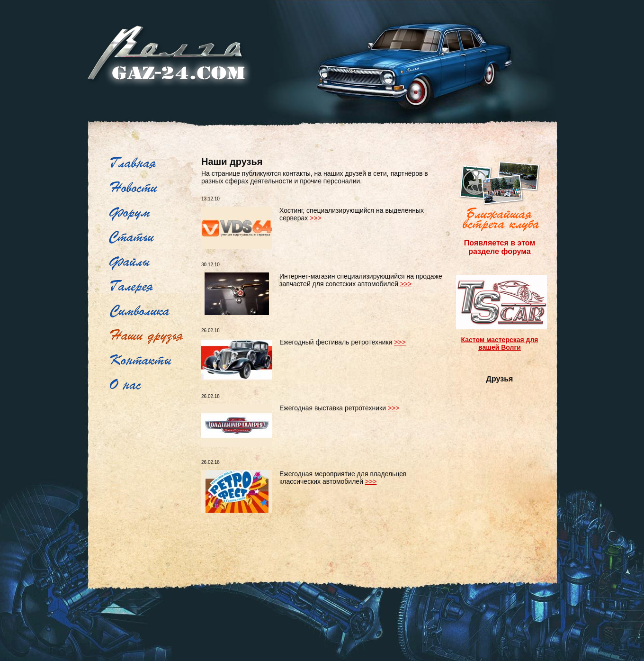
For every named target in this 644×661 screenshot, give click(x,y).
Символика (150, 312)
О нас (150, 386)
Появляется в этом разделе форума (500, 247)
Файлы (150, 263)
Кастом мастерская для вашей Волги (499, 344)
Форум (150, 213)
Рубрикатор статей (150, 238)
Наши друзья (150, 336)
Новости (150, 189)
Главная (150, 164)
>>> (316, 218)
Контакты (150, 361)
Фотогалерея (150, 287)
